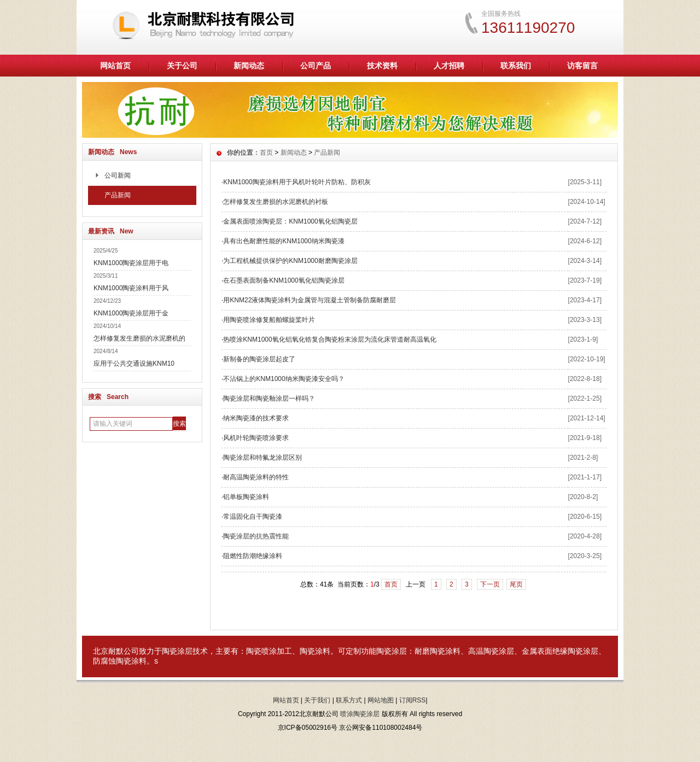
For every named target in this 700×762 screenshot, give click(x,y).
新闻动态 (249, 66)
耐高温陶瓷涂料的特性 (256, 477)
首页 (266, 153)
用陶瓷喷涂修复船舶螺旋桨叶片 (269, 320)
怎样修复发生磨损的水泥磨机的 (139, 338)
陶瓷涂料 (315, 651)
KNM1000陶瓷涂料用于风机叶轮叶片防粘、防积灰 (297, 182)
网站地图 (381, 700)
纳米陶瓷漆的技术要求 (256, 418)
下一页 (490, 584)
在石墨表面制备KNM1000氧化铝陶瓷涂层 (284, 280)
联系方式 (349, 700)
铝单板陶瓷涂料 (246, 497)
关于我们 (317, 700)
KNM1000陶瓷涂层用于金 (131, 313)
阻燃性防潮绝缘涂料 (253, 556)
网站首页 (115, 66)
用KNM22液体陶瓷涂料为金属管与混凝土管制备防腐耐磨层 (310, 300)
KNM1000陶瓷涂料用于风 (131, 288)
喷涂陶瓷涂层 (360, 714)
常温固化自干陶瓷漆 (253, 517)
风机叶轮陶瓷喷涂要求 (256, 438)
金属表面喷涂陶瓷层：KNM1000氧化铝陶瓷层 (290, 221)
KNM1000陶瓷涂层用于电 (131, 263)
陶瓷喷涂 (261, 651)
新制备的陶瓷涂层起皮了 (259, 359)
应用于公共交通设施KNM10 (134, 364)
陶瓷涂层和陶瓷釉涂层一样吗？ (269, 398)
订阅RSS (413, 700)
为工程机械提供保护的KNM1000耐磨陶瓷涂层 (290, 261)
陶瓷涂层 (177, 651)
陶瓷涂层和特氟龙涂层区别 (262, 458)
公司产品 (316, 66)
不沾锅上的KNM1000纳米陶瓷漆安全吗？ (284, 379)
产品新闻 (118, 195)
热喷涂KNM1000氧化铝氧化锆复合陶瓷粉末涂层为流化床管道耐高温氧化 (329, 339)
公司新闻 (118, 175)
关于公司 (182, 66)
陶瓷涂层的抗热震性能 (256, 536)
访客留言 (582, 66)
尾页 (516, 584)
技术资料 (382, 66)
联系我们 (516, 66)
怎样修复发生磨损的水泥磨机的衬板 (276, 202)
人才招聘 (449, 66)
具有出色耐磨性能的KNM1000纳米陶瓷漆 (284, 241)
